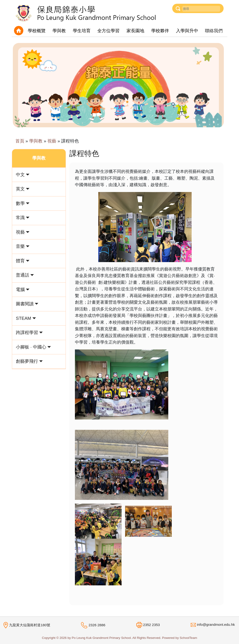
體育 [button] (23, 261)
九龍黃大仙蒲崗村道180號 (30, 625)
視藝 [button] (23, 232)
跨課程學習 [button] (29, 333)
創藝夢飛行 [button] (29, 361)
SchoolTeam (188, 638)
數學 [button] (23, 203)
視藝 (52, 141)
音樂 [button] (23, 246)
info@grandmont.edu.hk (216, 624)
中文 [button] (23, 175)
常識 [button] (23, 218)
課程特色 (70, 141)
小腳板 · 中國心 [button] (33, 347)
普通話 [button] (25, 275)
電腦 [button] (23, 290)
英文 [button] (23, 189)
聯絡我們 (214, 31)
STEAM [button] (26, 318)
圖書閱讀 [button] (27, 304)
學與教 (36, 141)
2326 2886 (97, 625)
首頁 (20, 141)
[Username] (201, 9)
